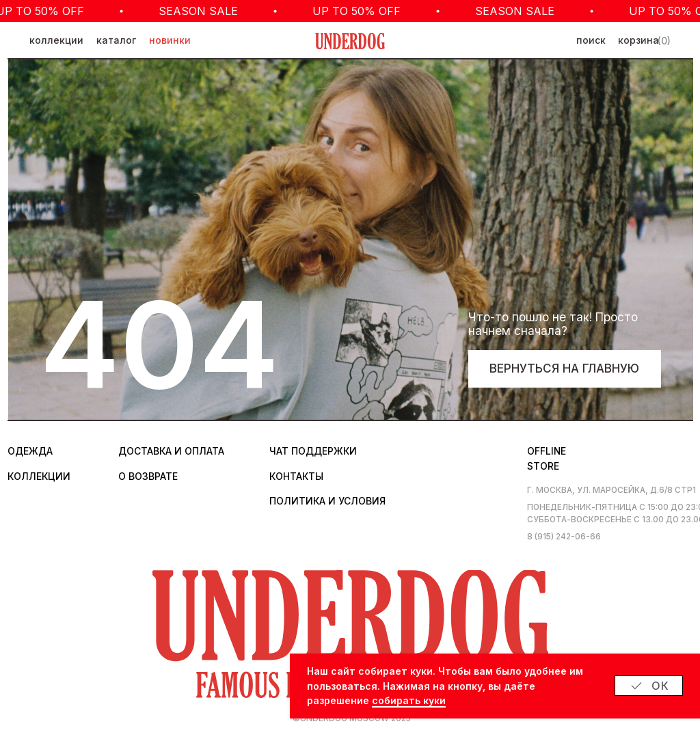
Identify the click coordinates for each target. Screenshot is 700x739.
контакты (296, 476)
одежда (30, 451)
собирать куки (409, 700)
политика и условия (327, 501)
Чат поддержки (313, 451)
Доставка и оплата (171, 451)
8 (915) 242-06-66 (564, 537)
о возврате (148, 476)
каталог (116, 40)
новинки (170, 40)
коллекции (56, 40)
